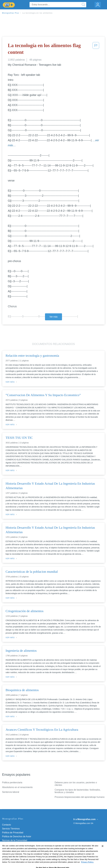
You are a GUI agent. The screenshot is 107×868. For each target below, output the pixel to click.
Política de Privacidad (13, 833)
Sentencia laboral (11, 792)
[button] (96, 49)
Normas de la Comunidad (15, 840)
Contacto (6, 825)
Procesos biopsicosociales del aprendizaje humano (80, 797)
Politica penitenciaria (12, 783)
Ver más (53, 317)
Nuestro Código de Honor (15, 844)
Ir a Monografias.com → (86, 819)
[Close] (103, 852)
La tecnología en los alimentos (37, 13)
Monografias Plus (11, 13)
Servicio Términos (11, 829)
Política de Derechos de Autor (17, 836)
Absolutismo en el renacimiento (17, 787)
